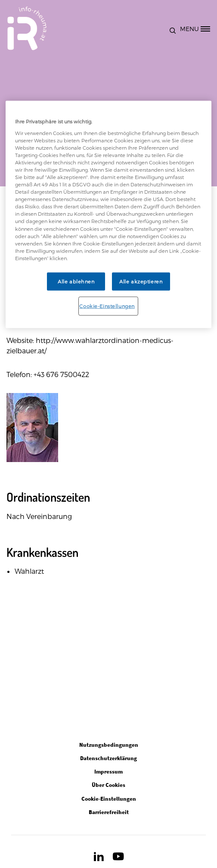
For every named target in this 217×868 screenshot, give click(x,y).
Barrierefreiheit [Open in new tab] (109, 812)
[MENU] (198, 28)
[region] (109, 214)
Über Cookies (108, 785)
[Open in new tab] (99, 859)
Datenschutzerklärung (108, 758)
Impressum (108, 772)
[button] (175, 28)
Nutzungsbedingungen (109, 745)
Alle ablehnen (76, 281)
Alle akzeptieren (141, 281)
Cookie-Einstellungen (107, 306)
